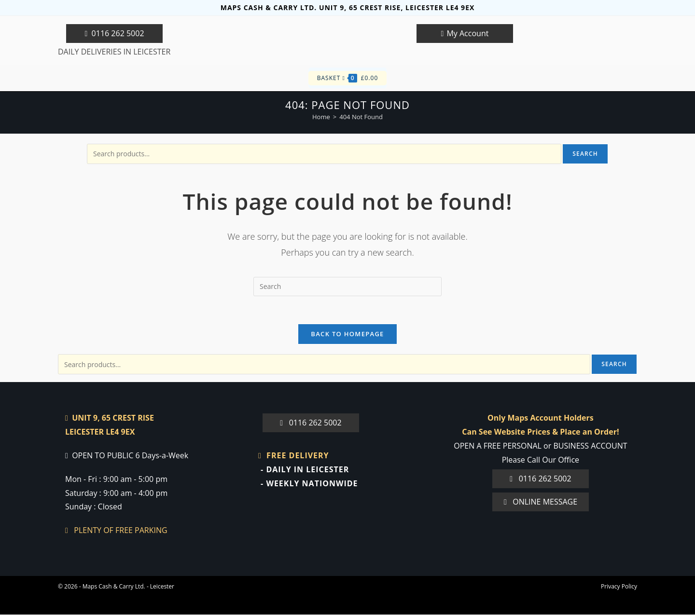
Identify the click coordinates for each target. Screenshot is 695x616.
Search (585, 154)
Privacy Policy (619, 588)
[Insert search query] (347, 287)
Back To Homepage (347, 335)
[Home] (321, 117)
